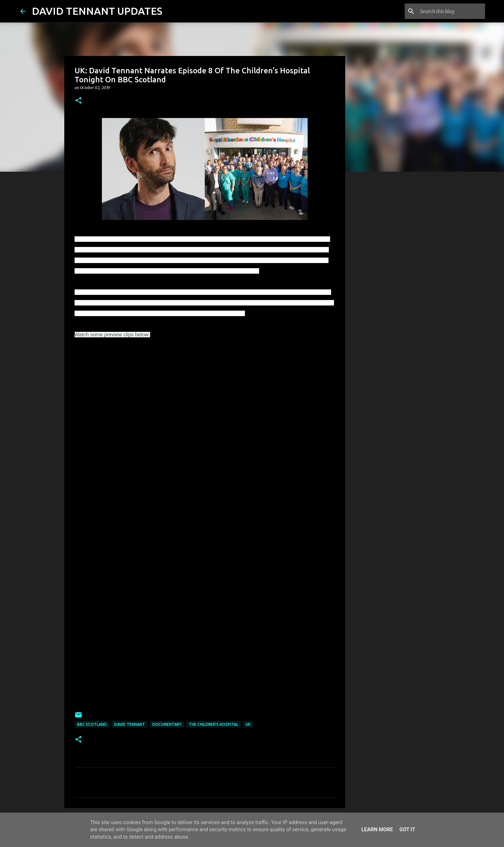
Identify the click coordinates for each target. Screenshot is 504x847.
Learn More (377, 829)
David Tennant (130, 724)
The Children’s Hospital (213, 724)
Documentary (167, 724)
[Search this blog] (451, 11)
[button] (78, 101)
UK (248, 724)
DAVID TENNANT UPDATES (97, 11)
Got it (407, 829)
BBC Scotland (92, 724)
